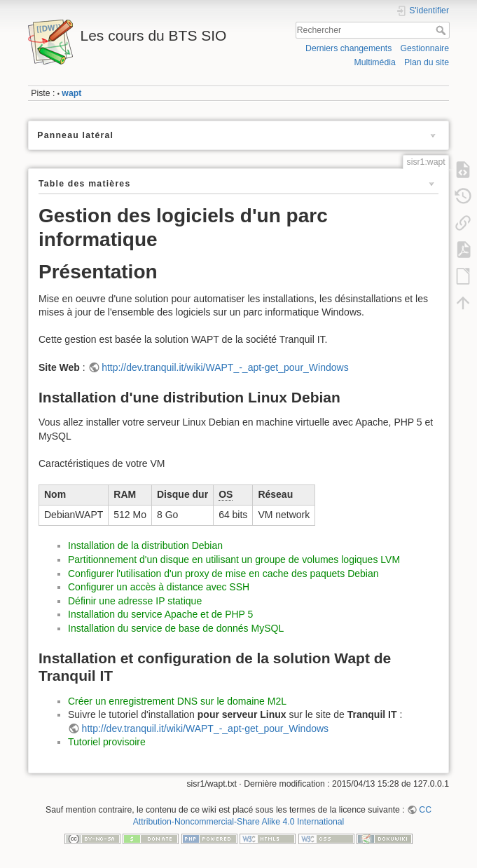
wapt (71, 93)
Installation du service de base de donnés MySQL (176, 628)
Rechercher (442, 30)
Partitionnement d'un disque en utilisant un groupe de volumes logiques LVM (234, 560)
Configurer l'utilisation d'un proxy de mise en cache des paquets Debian (223, 574)
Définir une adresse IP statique (135, 601)
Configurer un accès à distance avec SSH (159, 587)
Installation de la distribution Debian (145, 545)
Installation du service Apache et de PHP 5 (160, 614)
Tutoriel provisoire (107, 742)
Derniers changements (348, 48)
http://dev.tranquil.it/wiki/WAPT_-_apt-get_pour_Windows (225, 367)
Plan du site (427, 62)
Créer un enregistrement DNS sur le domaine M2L (177, 701)
